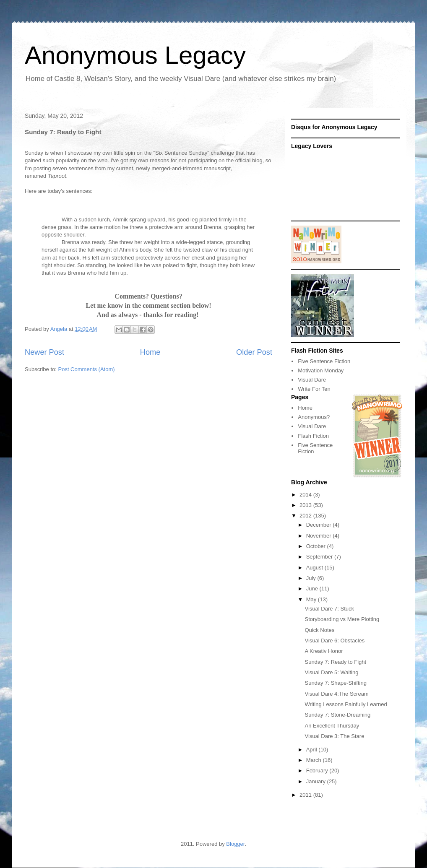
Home (150, 352)
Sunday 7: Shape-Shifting (335, 683)
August (315, 568)
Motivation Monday (321, 370)
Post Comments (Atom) (87, 369)
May (312, 599)
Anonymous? (314, 417)
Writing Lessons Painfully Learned (346, 704)
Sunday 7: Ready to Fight (335, 662)
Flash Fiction (313, 436)
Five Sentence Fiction (324, 361)
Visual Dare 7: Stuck (329, 609)
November (320, 536)
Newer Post (44, 352)
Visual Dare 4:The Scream (336, 694)
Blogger (235, 844)
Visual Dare (312, 380)
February (318, 771)
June (313, 589)
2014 (306, 495)
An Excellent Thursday (332, 726)
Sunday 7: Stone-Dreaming (337, 715)
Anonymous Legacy (135, 55)
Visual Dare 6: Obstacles (335, 641)
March (315, 760)
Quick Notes (319, 630)
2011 (306, 795)
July (312, 578)
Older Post (254, 352)
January (317, 781)
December (320, 525)
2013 (306, 505)
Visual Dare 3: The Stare (334, 736)
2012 (306, 516)
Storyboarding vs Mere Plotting (342, 619)
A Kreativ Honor (324, 651)
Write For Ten (314, 389)
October (317, 546)
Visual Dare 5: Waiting (331, 672)
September (320, 557)
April (312, 750)
